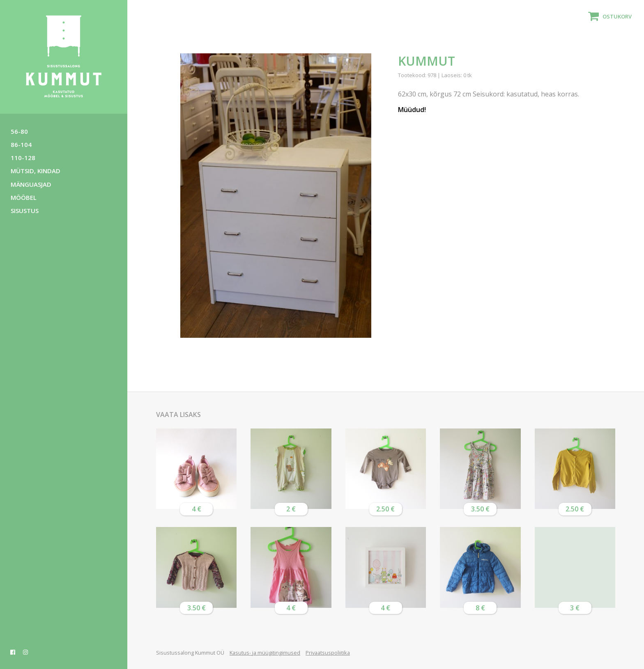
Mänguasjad (31, 184)
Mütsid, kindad (36, 171)
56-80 (19, 131)
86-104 (21, 144)
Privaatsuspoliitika (328, 653)
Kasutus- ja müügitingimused (265, 653)
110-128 (23, 158)
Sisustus (25, 211)
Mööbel (24, 197)
